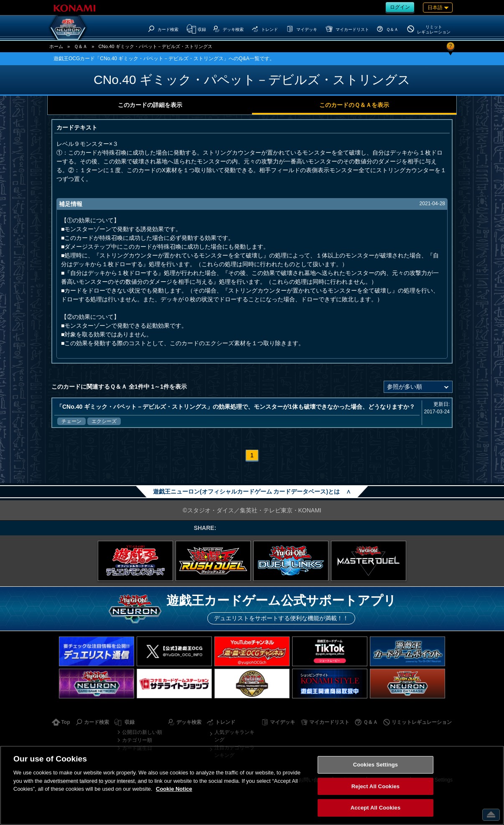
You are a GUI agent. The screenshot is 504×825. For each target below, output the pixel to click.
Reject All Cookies (375, 786)
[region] (252, 785)
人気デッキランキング (234, 736)
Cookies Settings (376, 765)
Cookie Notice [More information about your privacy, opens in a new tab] (174, 789)
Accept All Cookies (376, 808)
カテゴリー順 (137, 740)
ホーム (56, 46)
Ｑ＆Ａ (81, 46)
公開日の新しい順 (142, 732)
